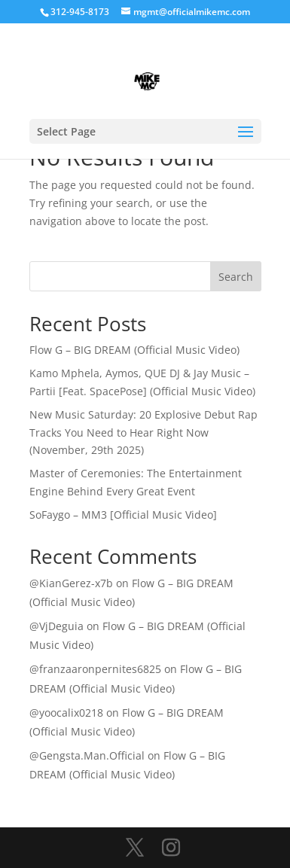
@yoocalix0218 (66, 713)
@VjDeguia (56, 626)
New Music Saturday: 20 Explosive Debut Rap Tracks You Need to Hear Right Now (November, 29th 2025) (143, 432)
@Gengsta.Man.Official (87, 755)
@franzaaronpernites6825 (95, 669)
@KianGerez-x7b (71, 583)
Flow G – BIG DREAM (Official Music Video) (134, 350)
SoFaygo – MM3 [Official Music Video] (123, 515)
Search (236, 277)
